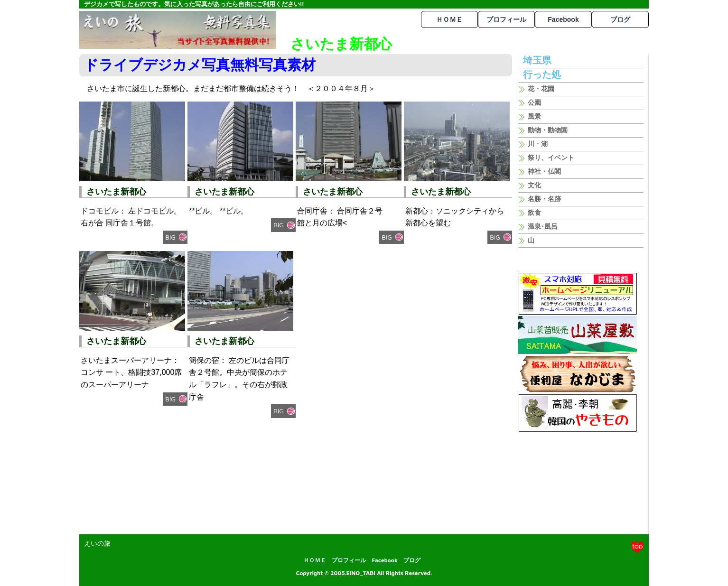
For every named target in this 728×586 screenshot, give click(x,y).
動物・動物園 (548, 130)
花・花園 (541, 89)
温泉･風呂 (543, 226)
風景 (534, 116)
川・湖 (538, 144)
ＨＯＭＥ (449, 19)
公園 (534, 102)
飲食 (534, 213)
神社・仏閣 (544, 171)
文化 (534, 185)
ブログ (620, 19)
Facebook (563, 19)
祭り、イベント (551, 158)
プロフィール (506, 19)
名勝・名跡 (544, 199)
